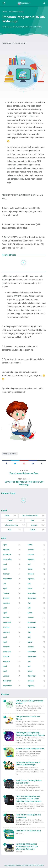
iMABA (33, 530)
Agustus (31, 559)
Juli (5, 584)
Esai (33, 520)
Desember (7, 622)
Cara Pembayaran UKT (30, 516)
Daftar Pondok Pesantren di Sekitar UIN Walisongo (24, 483)
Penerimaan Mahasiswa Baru (24, 473)
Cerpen (10, 520)
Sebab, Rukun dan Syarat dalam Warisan (30, 702)
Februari (7, 549)
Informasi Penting (10, 453)
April (5, 545)
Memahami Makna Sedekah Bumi (30, 749)
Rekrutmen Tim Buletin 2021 (28, 831)
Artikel (7, 516)
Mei (29, 564)
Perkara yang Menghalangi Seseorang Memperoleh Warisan (30, 734)
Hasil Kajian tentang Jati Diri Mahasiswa (28, 816)
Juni (5, 564)
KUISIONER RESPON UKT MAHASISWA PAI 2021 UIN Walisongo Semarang (27, 846)
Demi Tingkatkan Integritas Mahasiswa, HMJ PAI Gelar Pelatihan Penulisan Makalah (29, 799)
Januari (31, 549)
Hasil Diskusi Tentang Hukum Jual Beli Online (29, 782)
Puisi (9, 530)
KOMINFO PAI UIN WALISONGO (34, 865)
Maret (30, 545)
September (7, 559)
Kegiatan (34, 525)
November (7, 554)
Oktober (31, 554)
